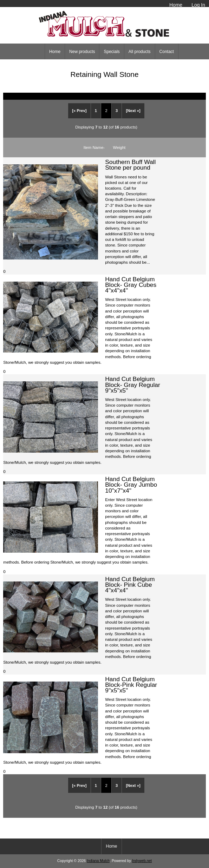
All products (140, 52)
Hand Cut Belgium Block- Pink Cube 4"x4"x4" (130, 585)
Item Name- (94, 147)
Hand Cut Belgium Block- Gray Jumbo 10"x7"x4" (131, 485)
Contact (167, 52)
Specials (112, 52)
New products (82, 52)
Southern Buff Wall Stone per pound (130, 165)
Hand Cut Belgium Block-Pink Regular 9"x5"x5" (131, 685)
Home (176, 5)
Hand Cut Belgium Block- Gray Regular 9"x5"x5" (133, 384)
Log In (198, 5)
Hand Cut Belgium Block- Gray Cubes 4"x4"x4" (131, 285)
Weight (119, 147)
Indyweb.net (142, 861)
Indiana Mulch (98, 861)
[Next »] (133, 111)
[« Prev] (79, 111)
